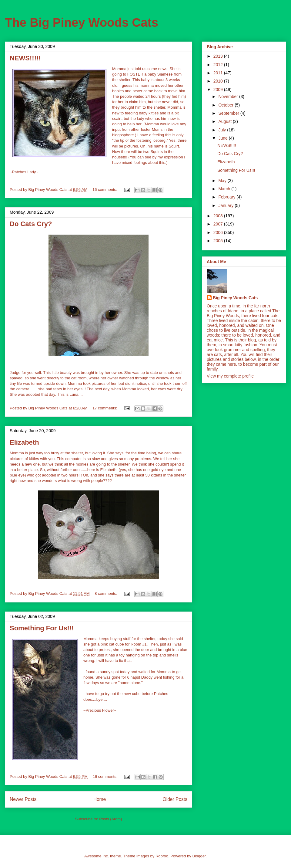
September (229, 113)
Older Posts (175, 799)
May (223, 181)
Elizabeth (24, 442)
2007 (219, 224)
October (226, 105)
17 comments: (105, 408)
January (226, 205)
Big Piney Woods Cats (235, 298)
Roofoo (162, 856)
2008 (219, 216)
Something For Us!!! (42, 628)
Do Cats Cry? (31, 224)
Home (100, 799)
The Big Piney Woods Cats (82, 22)
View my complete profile (230, 376)
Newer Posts (23, 799)
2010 (219, 81)
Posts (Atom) (110, 819)
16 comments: (105, 190)
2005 (219, 241)
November (229, 97)
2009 (219, 90)
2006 (219, 232)
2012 (219, 65)
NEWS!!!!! (25, 58)
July (223, 130)
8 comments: (106, 593)
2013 (219, 56)
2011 (219, 73)
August (225, 121)
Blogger (199, 856)
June (223, 138)
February (227, 197)
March (225, 189)
